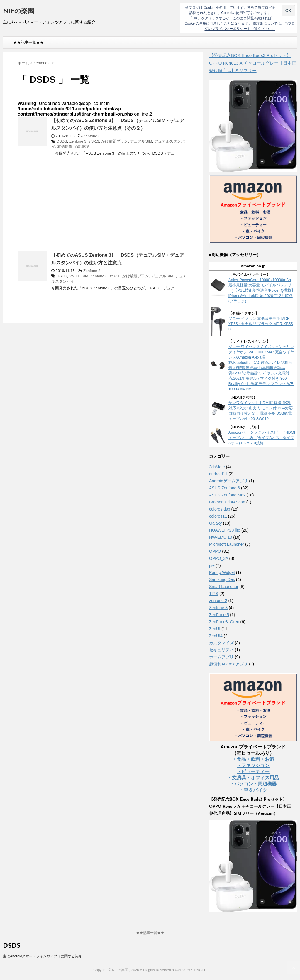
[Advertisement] (67, 209)
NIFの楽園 (18, 12)
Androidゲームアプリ (228, 481)
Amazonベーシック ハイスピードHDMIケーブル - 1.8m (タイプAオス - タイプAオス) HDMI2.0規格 (262, 438)
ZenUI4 (216, 636)
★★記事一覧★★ (28, 42)
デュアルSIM (141, 141)
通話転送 (82, 147)
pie (212, 565)
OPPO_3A (219, 558)
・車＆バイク (253, 790)
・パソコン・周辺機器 (253, 784)
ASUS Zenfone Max (227, 495)
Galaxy (216, 523)
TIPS (214, 594)
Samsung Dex (222, 579)
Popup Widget (222, 572)
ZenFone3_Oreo (224, 622)
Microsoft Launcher (227, 544)
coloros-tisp (220, 509)
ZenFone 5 (219, 615)
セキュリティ (221, 650)
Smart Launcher (224, 587)
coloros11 (218, 516)
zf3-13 (94, 141)
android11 (218, 474)
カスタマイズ (221, 643)
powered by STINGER (189, 970)
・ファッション (253, 765)
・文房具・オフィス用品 (253, 778)
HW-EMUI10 (221, 537)
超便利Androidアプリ (228, 664)
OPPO (215, 551)
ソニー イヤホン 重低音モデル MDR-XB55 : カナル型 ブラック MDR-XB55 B (261, 324)
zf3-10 (115, 276)
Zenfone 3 (92, 136)
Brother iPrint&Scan (227, 502)
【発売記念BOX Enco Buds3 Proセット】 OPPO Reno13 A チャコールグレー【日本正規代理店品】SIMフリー (253, 63)
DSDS (62, 141)
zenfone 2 (218, 601)
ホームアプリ (221, 657)
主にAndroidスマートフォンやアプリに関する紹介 (42, 956)
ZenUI (215, 629)
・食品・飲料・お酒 (253, 759)
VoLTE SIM (79, 276)
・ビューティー (253, 772)
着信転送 (65, 147)
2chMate (217, 467)
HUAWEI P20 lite (225, 530)
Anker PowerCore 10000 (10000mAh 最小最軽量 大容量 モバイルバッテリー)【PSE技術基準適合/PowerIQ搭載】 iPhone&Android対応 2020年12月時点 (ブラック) (262, 290)
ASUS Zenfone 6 (224, 488)
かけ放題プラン (115, 141)
